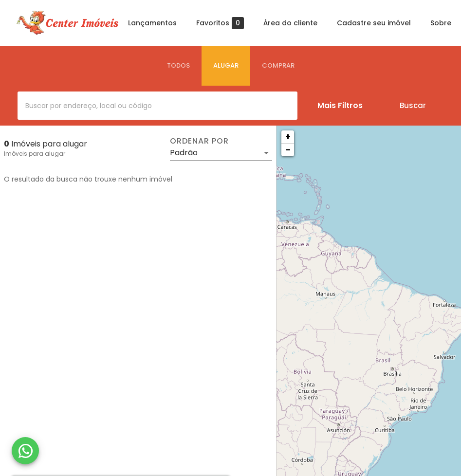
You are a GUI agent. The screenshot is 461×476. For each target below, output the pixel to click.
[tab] (178, 66)
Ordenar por (199, 141)
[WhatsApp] (25, 451)
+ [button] (288, 137)
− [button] (288, 150)
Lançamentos (152, 23)
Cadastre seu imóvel (374, 23)
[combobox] (157, 106)
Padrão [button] (184, 153)
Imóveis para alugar (35, 154)
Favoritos (220, 23)
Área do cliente (290, 23)
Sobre (441, 23)
